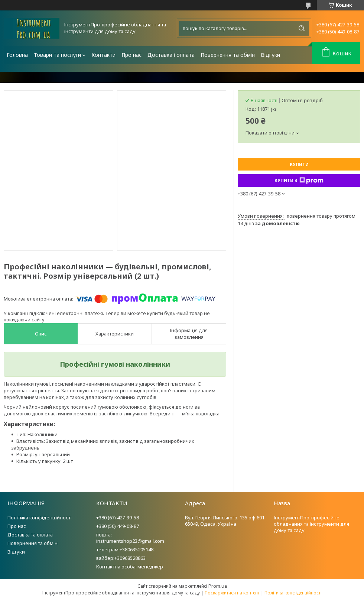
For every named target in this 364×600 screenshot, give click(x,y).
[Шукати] (302, 28)
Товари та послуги (57, 55)
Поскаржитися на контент (232, 593)
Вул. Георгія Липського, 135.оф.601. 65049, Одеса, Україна (225, 521)
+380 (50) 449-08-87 (118, 526)
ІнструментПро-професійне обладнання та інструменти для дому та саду (311, 524)
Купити (299, 164)
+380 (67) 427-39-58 (118, 518)
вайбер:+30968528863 (121, 558)
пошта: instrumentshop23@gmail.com (130, 538)
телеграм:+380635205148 (125, 549)
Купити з (299, 181)
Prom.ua (218, 586)
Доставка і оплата (171, 55)
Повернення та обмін (228, 55)
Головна (17, 55)
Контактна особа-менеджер (130, 567)
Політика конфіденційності (40, 518)
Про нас (131, 55)
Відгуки (270, 55)
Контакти (103, 55)
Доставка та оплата (30, 535)
